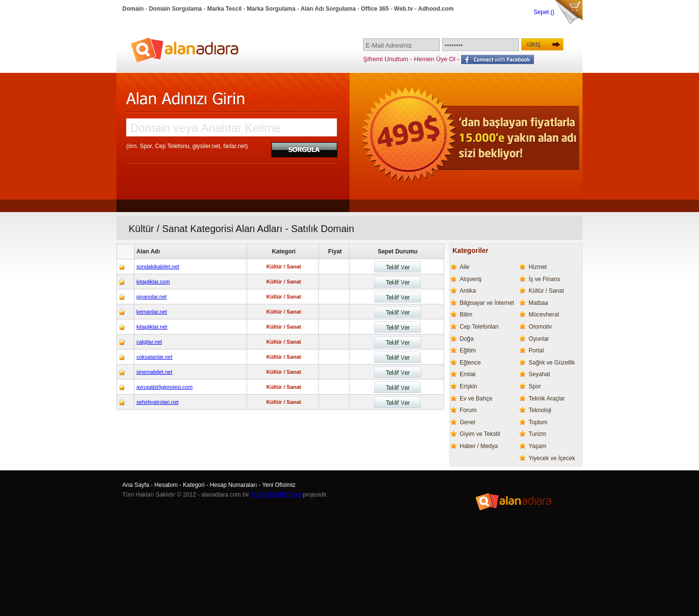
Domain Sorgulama (175, 9)
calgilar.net (149, 342)
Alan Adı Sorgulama (328, 9)
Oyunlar (539, 339)
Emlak (468, 374)
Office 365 (375, 9)
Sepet (542, 12)
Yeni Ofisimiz (279, 485)
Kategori (194, 485)
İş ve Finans (544, 279)
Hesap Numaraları (233, 485)
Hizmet (538, 267)
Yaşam (537, 446)
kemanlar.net (152, 312)
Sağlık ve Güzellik (552, 363)
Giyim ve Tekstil (480, 434)
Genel (467, 422)
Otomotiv (540, 327)
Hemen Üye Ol (435, 59)
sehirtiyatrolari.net (158, 402)
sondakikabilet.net (158, 266)
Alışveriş (471, 279)
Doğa (467, 339)
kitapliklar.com (153, 282)
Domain (133, 9)
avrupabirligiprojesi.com (165, 387)
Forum (468, 410)
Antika (468, 291)
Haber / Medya (479, 446)
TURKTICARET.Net (276, 495)
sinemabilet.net (154, 372)
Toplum (538, 422)
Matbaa (538, 303)
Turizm (537, 434)
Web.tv (404, 9)
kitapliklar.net (152, 327)
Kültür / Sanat (546, 291)
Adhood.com (436, 9)
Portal (536, 350)
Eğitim (468, 350)
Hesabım (166, 485)
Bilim (466, 315)
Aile (465, 267)
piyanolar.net (151, 297)
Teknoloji (540, 410)
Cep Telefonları (479, 327)
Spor (535, 386)
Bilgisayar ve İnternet (487, 303)
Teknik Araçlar (547, 399)
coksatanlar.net (154, 357)
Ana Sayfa (136, 485)
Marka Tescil (225, 9)
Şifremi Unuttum (386, 59)
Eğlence (470, 363)
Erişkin (468, 386)
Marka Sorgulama (271, 9)
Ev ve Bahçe (476, 399)
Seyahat (539, 374)
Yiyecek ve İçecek (552, 458)
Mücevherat (544, 315)
